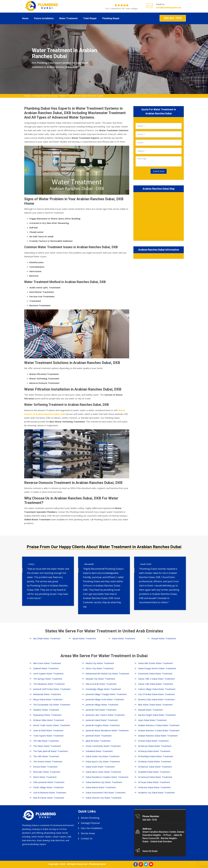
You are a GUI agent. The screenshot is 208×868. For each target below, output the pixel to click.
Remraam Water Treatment (47, 772)
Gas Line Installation (92, 828)
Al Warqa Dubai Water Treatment (154, 751)
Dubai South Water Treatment (100, 767)
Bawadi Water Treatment (150, 710)
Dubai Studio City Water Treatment (103, 756)
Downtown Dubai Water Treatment (155, 674)
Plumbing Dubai (97, 864)
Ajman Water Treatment (84, 638)
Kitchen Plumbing (90, 818)
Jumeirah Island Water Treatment (102, 720)
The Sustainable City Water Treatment (52, 705)
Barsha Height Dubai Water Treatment (157, 715)
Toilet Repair (90, 18)
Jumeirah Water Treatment (99, 736)
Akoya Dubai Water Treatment (48, 699)
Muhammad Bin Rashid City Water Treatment (107, 674)
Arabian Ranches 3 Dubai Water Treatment (159, 725)
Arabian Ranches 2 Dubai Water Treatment (159, 730)
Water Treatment (68, 18)
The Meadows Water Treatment (49, 684)
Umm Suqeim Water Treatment (48, 674)
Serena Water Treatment (45, 767)
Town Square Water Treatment (48, 736)
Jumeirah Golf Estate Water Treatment (52, 689)
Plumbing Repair (111, 18)
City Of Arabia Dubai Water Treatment (157, 694)
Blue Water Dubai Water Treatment (155, 705)
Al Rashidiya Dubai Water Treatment (156, 756)
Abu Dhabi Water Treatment (47, 638)
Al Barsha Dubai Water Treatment (154, 787)
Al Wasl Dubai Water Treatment (153, 741)
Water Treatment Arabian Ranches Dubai (81, 96)
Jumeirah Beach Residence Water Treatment (107, 730)
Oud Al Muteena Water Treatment (50, 792)
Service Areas (88, 833)
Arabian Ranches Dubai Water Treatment (158, 736)
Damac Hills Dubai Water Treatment (156, 684)
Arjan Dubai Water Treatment (152, 720)
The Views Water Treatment (47, 746)
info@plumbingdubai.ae (169, 7)
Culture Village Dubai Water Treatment (157, 689)
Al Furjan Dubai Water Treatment (154, 782)
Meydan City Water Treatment (100, 679)
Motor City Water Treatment (100, 668)
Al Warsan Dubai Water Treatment (155, 746)
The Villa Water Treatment (46, 741)
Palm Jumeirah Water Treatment (49, 782)
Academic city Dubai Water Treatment (156, 792)
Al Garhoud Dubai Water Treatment (155, 777)
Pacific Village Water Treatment (48, 787)
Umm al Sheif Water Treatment (48, 730)
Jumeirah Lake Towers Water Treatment (105, 715)
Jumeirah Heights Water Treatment (103, 725)
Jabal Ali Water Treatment (98, 741)
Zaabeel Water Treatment (46, 668)
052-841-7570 (173, 18)
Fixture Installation (44, 18)
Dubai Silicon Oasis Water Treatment (103, 772)
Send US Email (150, 851)
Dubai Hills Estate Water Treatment (156, 663)
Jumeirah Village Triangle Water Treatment (106, 694)
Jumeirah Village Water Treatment (102, 705)
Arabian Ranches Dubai (45, 96)
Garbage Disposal (90, 823)
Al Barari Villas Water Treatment (49, 720)
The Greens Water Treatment (48, 761)
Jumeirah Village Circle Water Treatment (105, 699)
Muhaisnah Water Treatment (47, 694)
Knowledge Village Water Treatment (103, 689)
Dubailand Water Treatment (99, 751)
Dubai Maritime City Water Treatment (104, 782)
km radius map (159, 216)
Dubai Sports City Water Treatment (103, 761)
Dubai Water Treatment (124, 638)
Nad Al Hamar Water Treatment (49, 798)
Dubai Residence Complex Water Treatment (107, 777)
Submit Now (159, 171)
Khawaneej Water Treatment (47, 715)
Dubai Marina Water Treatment (101, 787)
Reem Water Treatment (45, 777)
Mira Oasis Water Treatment (47, 663)
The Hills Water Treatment (46, 756)
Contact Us (87, 838)
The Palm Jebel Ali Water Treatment (51, 751)
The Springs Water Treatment (48, 679)
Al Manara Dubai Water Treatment (155, 761)
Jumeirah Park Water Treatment (101, 710)
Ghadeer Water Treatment (46, 710)
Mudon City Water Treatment (100, 663)
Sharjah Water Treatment (164, 638)
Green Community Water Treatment (103, 746)
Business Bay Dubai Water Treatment (156, 699)
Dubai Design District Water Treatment (157, 668)
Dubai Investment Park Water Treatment (106, 792)
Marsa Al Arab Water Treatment (101, 684)
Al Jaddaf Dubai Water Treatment (154, 772)
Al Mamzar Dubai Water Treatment (155, 767)
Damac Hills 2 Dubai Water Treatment (156, 679)
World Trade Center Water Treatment (52, 725)
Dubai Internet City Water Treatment (104, 798)
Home (25, 18)
